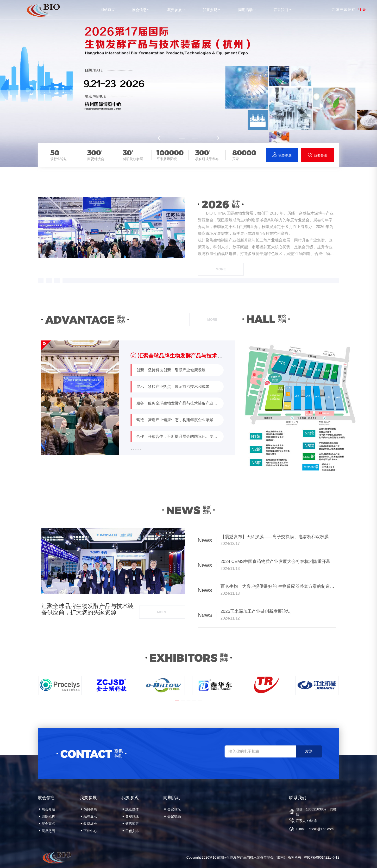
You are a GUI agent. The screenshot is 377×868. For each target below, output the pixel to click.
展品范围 (47, 831)
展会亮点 (47, 824)
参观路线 (131, 816)
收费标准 (89, 824)
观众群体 (131, 809)
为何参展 (89, 809)
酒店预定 (131, 824)
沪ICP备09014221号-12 (321, 857)
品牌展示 (89, 816)
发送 (309, 751)
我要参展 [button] (176, 10)
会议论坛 (172, 809)
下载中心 (89, 831)
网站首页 (108, 10)
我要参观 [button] (212, 10)
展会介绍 (47, 809)
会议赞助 (172, 816)
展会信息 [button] (141, 10)
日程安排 (131, 831)
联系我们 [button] (283, 10)
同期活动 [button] (247, 10)
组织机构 (47, 816)
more (221, 269)
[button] (182, 138)
